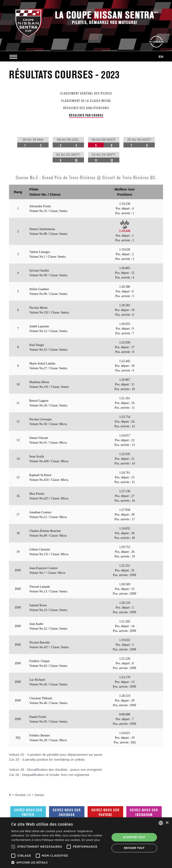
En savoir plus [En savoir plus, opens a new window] (91, 840)
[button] (59, 862)
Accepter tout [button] (134, 837)
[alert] (86, 843)
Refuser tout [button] (134, 848)
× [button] (167, 823)
